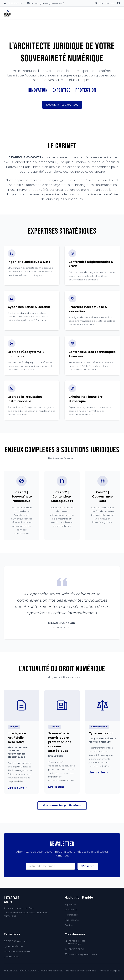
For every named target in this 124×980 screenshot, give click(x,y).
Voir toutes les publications (62, 806)
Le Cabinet (71, 910)
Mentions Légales (110, 971)
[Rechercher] (105, 3)
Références (71, 915)
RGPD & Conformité (15, 941)
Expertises (70, 904)
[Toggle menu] (117, 13)
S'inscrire (88, 866)
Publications (72, 920)
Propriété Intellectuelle (17, 951)
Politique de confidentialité (81, 971)
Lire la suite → (18, 788)
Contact (69, 925)
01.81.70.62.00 (76, 949)
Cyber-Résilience (13, 946)
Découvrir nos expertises (62, 105)
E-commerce (11, 957)
